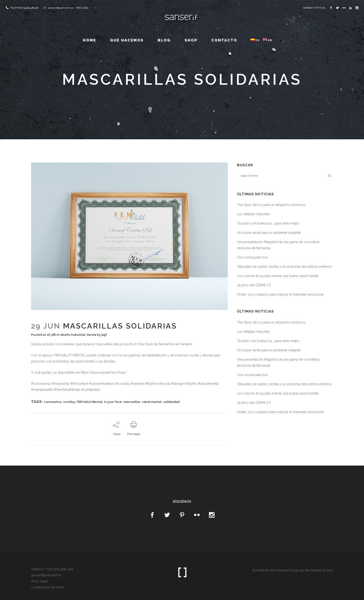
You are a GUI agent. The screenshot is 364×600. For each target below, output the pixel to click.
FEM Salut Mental (89, 402)
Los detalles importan (253, 214)
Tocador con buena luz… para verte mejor (268, 223)
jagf (104, 335)
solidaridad (171, 402)
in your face (113, 402)
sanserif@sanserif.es (61, 8)
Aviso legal (39, 581)
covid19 (69, 402)
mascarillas (132, 402)
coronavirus (53, 402)
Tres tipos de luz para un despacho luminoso (271, 205)
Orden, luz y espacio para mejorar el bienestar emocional (280, 294)
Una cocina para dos (252, 257)
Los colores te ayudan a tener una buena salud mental (278, 276)
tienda (91, 335)
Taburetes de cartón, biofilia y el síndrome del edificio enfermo (284, 267)
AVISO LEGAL (82, 8)
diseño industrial (73, 335)
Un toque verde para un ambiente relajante (269, 233)
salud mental (152, 402)
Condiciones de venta (47, 587)
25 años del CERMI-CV (254, 285)
